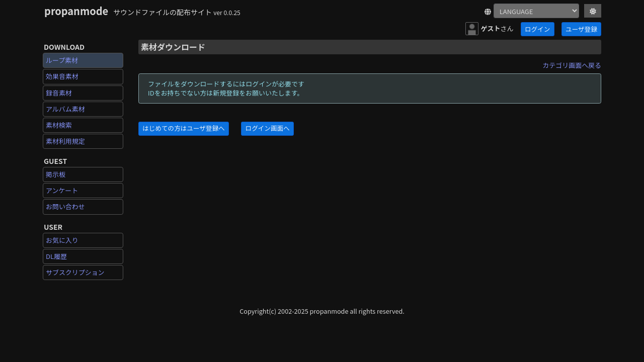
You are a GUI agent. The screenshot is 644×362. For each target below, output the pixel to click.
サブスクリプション (75, 272)
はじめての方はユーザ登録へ (183, 128)
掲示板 (56, 174)
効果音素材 (62, 76)
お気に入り (62, 240)
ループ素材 (62, 60)
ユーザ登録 (581, 29)
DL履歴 (56, 256)
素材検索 (59, 125)
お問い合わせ (65, 206)
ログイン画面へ (268, 128)
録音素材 (59, 93)
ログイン (537, 29)
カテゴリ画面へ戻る (572, 65)
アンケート (62, 190)
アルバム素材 (65, 109)
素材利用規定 (65, 141)
